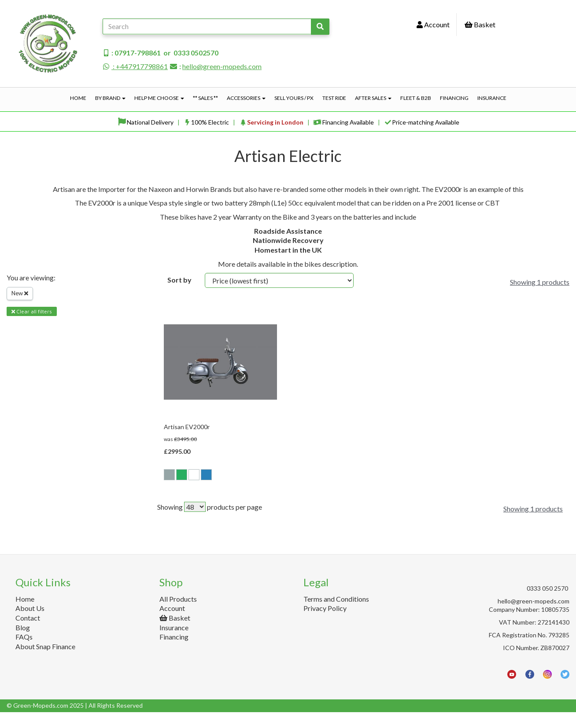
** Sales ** (205, 98)
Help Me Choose (159, 98)
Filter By (23, 343)
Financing (454, 98)
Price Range (29, 487)
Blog (23, 643)
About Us (30, 624)
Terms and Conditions (336, 615)
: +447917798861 (135, 66)
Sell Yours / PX (294, 98)
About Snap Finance (45, 662)
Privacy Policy (325, 624)
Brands (21, 378)
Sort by (179, 280)
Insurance (492, 98)
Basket (480, 24)
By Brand (110, 98)
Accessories (246, 98)
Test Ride (334, 98)
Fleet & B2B (416, 98)
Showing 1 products (540, 282)
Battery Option (35, 452)
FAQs (24, 653)
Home (78, 98)
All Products (178, 615)
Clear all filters (32, 311)
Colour (21, 414)
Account (433, 24)
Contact (28, 634)
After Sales (373, 98)
